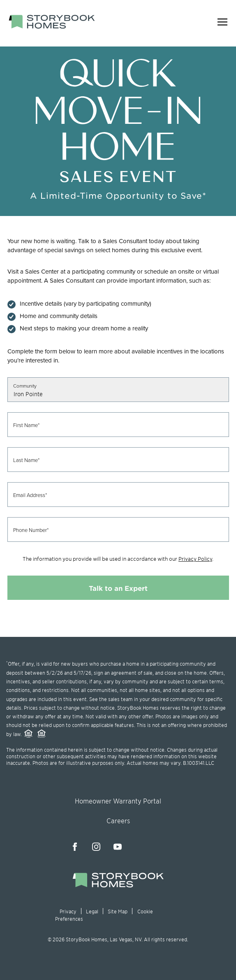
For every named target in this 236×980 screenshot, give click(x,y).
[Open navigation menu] (222, 23)
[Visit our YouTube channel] (118, 847)
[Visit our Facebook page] (75, 847)
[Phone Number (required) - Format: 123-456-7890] (118, 529)
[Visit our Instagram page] (96, 847)
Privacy (68, 911)
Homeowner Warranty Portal (118, 801)
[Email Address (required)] (118, 495)
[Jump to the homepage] (118, 885)
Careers (118, 820)
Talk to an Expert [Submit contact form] (118, 588)
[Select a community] (118, 390)
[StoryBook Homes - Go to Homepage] (52, 22)
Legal (92, 911)
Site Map (118, 911)
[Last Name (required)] (118, 460)
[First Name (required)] (118, 425)
